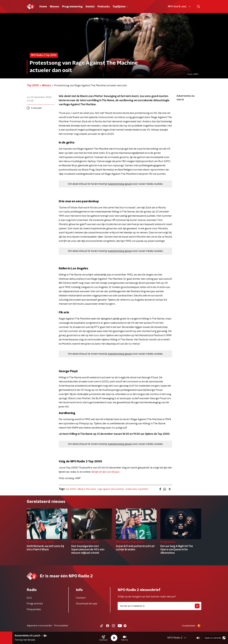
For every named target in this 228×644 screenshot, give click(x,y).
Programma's (35, 604)
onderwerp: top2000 (137, 489)
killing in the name (87, 489)
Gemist (90, 7)
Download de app (87, 604)
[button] (103, 638)
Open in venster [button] (215, 638)
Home (43, 7)
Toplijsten (120, 7)
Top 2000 (71, 489)
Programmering (72, 7)
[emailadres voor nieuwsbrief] (159, 606)
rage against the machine (111, 489)
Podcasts (104, 7)
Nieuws (55, 7)
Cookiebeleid (188, 626)
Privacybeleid (61, 626)
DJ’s (29, 598)
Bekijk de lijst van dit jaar (105, 472)
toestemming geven (120, 184)
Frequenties (34, 609)
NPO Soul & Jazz (180, 7)
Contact (81, 598)
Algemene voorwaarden (39, 626)
